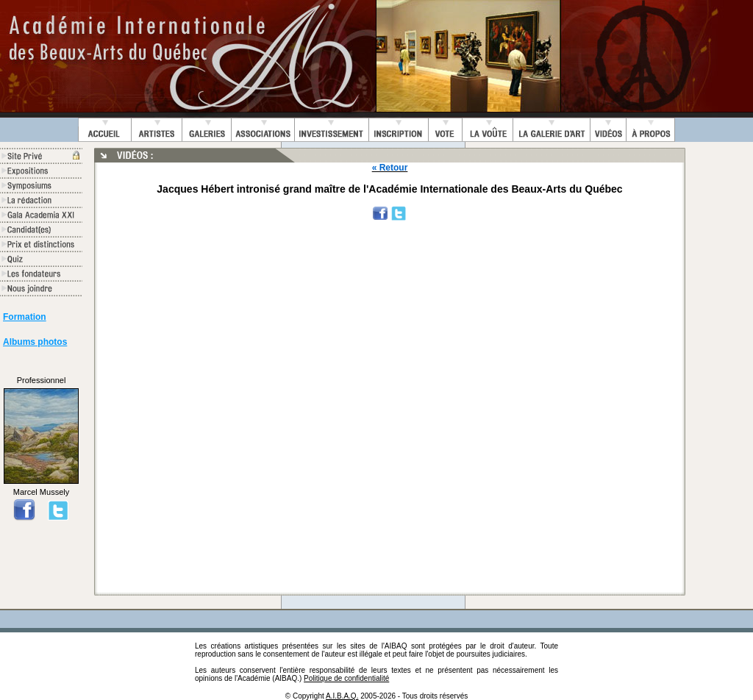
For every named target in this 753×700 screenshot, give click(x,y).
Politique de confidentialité (346, 678)
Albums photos (35, 342)
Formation (25, 317)
